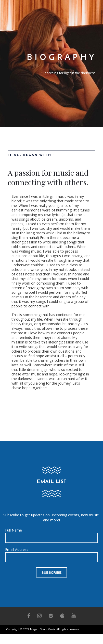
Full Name (14, 530)
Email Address (17, 549)
